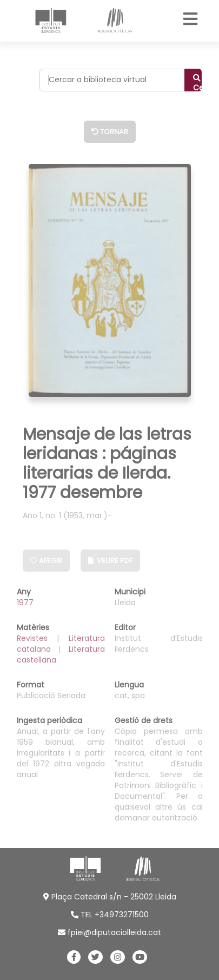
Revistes (37, 638)
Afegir (46, 561)
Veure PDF (110, 561)
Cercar (197, 83)
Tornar (110, 132)
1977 (25, 602)
